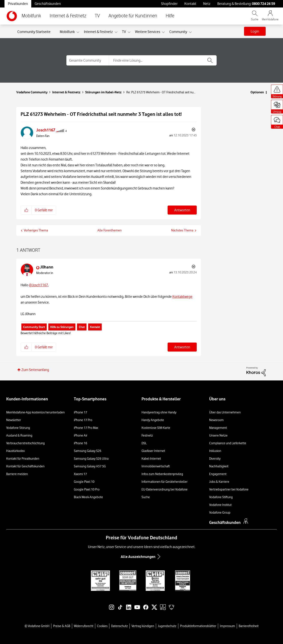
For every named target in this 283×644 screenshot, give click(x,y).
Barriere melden (17, 474)
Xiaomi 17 (80, 474)
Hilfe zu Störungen (62, 327)
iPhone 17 (80, 412)
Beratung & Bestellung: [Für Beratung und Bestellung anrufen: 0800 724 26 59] (246, 4)
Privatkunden (18, 4)
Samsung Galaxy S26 (88, 451)
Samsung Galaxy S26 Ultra (91, 459)
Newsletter (14, 420)
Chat (82, 327)
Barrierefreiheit (249, 626)
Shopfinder (169, 4)
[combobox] (163, 60)
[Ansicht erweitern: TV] (129, 32)
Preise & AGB (62, 626)
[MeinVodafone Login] (270, 18)
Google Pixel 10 (84, 482)
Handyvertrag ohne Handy (159, 412)
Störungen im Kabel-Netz (103, 92)
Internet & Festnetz (68, 16)
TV (97, 16)
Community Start (34, 327)
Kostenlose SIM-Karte (156, 428)
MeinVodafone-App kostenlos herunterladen (35, 412)
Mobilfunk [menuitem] (67, 32)
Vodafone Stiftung (221, 497)
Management (218, 428)
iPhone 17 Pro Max (86, 428)
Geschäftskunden (48, 4)
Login (255, 31)
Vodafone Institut (220, 505)
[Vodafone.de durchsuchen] (255, 18)
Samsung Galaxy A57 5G (90, 466)
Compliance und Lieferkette (228, 443)
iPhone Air (81, 435)
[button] (26, 210)
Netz (207, 4)
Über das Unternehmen (225, 412)
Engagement (218, 474)
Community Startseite (34, 32)
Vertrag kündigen (143, 626)
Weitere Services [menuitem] (148, 32)
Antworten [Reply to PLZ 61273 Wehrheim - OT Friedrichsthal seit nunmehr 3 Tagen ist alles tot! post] (182, 210)
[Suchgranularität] (88, 60)
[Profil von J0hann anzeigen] (47, 267)
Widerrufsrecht (84, 626)
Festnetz (147, 435)
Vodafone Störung (18, 428)
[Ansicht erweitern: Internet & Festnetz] (116, 32)
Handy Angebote (153, 420)
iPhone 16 (80, 443)
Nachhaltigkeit (219, 466)
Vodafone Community (32, 92)
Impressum (227, 626)
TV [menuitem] (124, 32)
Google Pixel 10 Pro (87, 489)
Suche (146, 497)
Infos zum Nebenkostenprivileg (162, 474)
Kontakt (190, 4)
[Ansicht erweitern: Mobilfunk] (78, 32)
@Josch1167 (38, 285)
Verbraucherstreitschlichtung (25, 443)
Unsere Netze (218, 435)
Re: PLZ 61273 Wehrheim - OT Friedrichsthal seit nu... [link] (161, 92)
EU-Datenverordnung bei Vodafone (165, 489)
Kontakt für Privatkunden (23, 459)
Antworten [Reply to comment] (182, 347)
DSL (144, 443)
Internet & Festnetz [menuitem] (98, 32)
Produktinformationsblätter (198, 626)
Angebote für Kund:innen (133, 16)
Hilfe (170, 16)
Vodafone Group (220, 513)
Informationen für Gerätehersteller (165, 482)
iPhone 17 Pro (83, 420)
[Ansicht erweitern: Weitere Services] (163, 32)
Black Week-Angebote (88, 497)
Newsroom (216, 420)
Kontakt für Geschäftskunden (25, 466)
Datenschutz (119, 626)
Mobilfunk (31, 16)
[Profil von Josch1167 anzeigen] (46, 130)
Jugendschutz (167, 626)
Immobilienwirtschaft (156, 466)
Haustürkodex (15, 451)
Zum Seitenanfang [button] (35, 370)
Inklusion (215, 451)
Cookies (102, 626)
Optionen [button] (257, 92)
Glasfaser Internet (153, 451)
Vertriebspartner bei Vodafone (229, 489)
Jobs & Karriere (219, 482)
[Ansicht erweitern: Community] (190, 32)
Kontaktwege (182, 297)
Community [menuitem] (178, 32)
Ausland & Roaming (19, 435)
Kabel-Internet (151, 459)
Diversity (215, 459)
